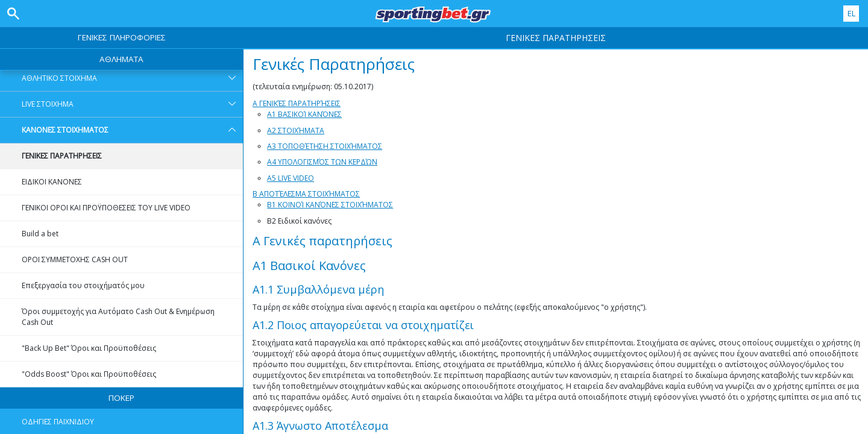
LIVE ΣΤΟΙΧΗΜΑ (132, 104)
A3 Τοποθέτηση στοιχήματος (325, 146)
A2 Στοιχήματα (296, 131)
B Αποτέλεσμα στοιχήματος (306, 194)
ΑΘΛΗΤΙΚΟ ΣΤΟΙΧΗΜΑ (132, 78)
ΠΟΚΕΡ (121, 398)
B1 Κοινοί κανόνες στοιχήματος (330, 205)
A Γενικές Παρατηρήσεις (297, 103)
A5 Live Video (291, 178)
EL (851, 13)
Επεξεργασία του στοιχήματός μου (83, 285)
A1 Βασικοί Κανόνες (304, 114)
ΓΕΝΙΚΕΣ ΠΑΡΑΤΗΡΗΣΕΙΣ (62, 156)
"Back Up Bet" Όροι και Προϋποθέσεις (89, 348)
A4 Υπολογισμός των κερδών (322, 162)
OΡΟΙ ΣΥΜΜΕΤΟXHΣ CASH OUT (75, 259)
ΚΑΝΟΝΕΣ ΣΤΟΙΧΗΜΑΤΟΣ (132, 130)
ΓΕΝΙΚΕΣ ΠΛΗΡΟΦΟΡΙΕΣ (122, 37)
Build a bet (40, 234)
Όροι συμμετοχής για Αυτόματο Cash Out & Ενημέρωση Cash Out (118, 317)
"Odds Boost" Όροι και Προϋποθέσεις (89, 374)
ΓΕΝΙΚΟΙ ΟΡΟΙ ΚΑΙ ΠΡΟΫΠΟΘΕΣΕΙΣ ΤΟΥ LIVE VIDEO (106, 208)
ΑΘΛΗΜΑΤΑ (121, 59)
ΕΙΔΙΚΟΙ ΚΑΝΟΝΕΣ (52, 182)
